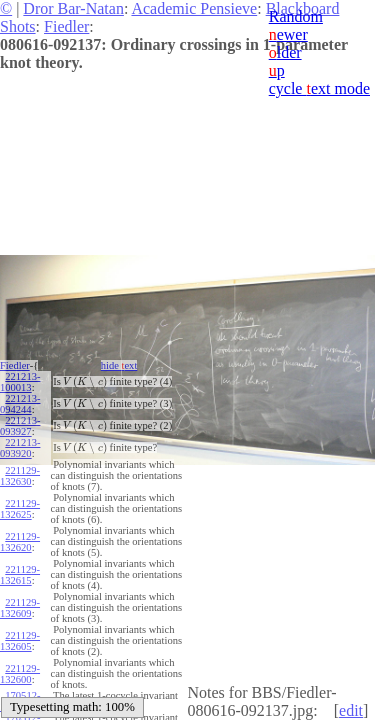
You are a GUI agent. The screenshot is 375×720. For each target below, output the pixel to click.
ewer (288, 34)
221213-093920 (20, 448)
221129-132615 (20, 575)
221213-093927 (20, 426)
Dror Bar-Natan (73, 8)
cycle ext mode (319, 88)
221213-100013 (20, 382)
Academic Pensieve (194, 8)
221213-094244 (20, 404)
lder (285, 52)
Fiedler (66, 26)
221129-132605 (20, 641)
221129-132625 (20, 509)
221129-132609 (20, 608)
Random (296, 16)
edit (351, 710)
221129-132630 (20, 476)
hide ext (119, 365)
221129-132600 (20, 674)
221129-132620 (20, 542)
